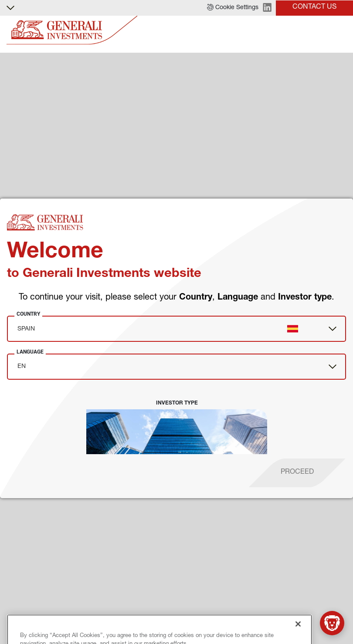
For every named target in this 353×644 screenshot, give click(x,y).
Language (30, 352)
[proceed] (297, 473)
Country (28, 314)
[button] (233, 8)
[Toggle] (341, 30)
